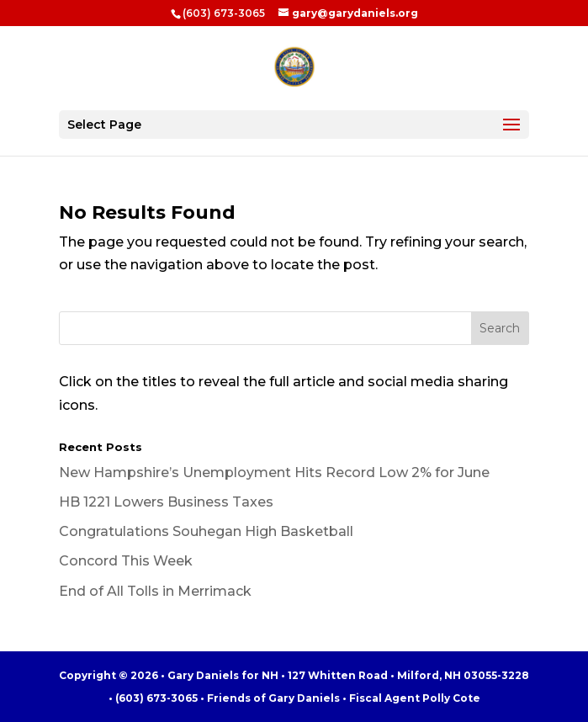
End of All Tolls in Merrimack (155, 591)
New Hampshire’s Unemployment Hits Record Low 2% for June (274, 472)
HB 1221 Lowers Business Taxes (166, 502)
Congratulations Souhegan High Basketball (206, 531)
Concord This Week (126, 561)
